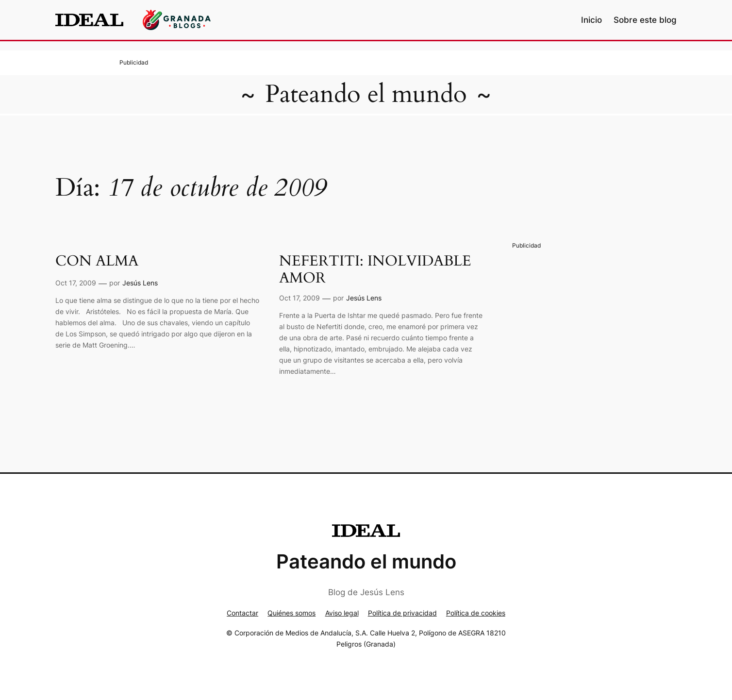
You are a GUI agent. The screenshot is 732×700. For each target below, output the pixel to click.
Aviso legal (342, 613)
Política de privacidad (402, 613)
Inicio (591, 20)
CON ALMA (97, 262)
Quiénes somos (291, 613)
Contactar (242, 613)
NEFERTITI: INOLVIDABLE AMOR (375, 270)
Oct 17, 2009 (76, 283)
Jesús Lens (140, 283)
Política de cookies (476, 613)
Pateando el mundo (366, 94)
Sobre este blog (645, 20)
